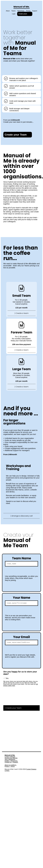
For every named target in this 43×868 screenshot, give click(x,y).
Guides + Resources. (11, 762)
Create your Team (16, 135)
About (8, 11)
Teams (13, 11)
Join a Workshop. (10, 760)
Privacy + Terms (10, 767)
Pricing (28, 11)
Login (14, 14)
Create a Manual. (10, 758)
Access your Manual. (11, 759)
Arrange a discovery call (22, 516)
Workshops (21, 11)
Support (35, 11)
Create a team (22, 313)
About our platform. (11, 766)
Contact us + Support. (11, 763)
